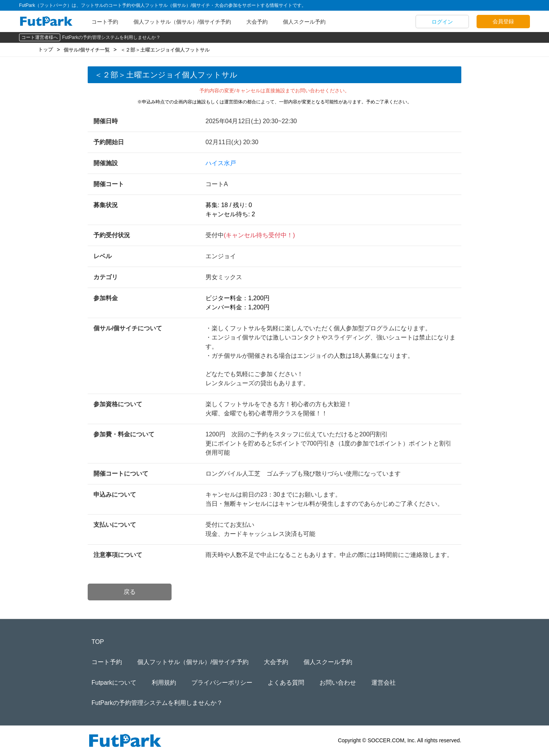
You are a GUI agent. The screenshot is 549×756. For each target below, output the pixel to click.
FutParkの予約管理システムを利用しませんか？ (111, 37)
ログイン (442, 22)
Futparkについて (114, 683)
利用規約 (164, 683)
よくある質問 (286, 683)
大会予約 (257, 22)
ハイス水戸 (221, 163)
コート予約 (105, 22)
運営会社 (384, 683)
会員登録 (503, 21)
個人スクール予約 (304, 22)
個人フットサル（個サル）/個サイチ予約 (182, 22)
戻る (130, 592)
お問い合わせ (338, 683)
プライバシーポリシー (222, 683)
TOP (98, 642)
